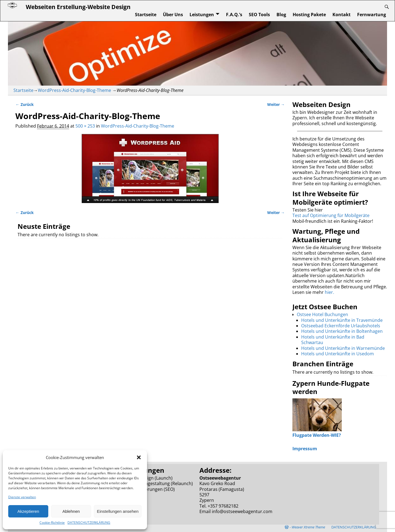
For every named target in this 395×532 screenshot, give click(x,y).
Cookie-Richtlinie (52, 523)
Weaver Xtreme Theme (308, 527)
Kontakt (342, 15)
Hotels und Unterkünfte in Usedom (338, 354)
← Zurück (24, 104)
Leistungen (202, 15)
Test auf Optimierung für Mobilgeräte (331, 215)
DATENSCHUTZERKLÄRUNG (89, 523)
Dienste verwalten (22, 497)
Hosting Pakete (309, 15)
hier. (329, 292)
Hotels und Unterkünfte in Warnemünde (343, 348)
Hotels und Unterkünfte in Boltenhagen (342, 331)
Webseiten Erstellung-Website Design (78, 7)
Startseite (146, 15)
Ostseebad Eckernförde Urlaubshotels (341, 326)
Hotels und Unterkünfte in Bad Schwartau (333, 340)
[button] (139, 457)
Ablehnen (71, 511)
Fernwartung (372, 15)
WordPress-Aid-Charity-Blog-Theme (74, 90)
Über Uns (173, 15)
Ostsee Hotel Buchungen (322, 314)
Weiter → (276, 104)
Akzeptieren (28, 511)
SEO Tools (259, 15)
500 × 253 (85, 126)
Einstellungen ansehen (118, 511)
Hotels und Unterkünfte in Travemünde (342, 320)
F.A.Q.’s (234, 15)
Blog (281, 15)
